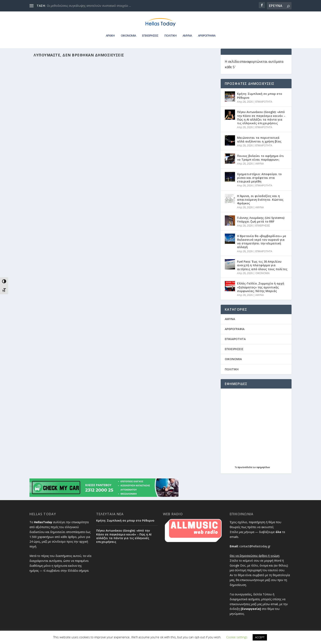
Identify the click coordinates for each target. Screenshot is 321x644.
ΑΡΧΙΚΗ (110, 30)
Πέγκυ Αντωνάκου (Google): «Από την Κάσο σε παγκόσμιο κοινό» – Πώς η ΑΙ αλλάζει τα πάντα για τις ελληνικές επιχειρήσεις (261, 119)
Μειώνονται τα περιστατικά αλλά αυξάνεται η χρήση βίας (259, 141)
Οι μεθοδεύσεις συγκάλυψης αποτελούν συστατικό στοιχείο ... (89, 6)
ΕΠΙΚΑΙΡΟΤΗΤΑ (264, 103)
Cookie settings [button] (237, 637)
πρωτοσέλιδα (245, 469)
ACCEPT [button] (260, 637)
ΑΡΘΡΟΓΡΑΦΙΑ (207, 30)
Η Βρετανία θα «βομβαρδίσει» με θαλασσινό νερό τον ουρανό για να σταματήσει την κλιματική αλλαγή (262, 243)
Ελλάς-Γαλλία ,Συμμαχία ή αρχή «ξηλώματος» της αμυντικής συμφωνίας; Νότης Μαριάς (261, 289)
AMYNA (187, 30)
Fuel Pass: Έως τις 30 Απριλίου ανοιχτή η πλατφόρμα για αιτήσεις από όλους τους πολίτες (262, 267)
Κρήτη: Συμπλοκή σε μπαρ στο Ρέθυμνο (260, 97)
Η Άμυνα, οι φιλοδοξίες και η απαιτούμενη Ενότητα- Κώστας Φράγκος (260, 201)
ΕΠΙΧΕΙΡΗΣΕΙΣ (150, 30)
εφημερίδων (263, 469)
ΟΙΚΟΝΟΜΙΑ (128, 30)
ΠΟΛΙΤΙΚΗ (170, 30)
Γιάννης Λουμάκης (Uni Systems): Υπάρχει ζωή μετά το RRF (261, 221)
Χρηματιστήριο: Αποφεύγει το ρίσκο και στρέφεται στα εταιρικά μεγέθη (259, 179)
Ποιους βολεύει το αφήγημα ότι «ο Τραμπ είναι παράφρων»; (261, 159)
